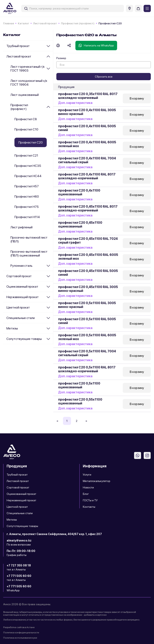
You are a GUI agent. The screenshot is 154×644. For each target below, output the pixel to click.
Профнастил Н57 (27, 186)
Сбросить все (104, 77)
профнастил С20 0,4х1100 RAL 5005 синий (87, 128)
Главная (9, 23)
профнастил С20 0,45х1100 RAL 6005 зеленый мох (88, 257)
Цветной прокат (18, 307)
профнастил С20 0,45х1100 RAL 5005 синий (88, 273)
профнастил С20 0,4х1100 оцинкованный (79, 192)
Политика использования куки (20, 638)
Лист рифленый (21, 227)
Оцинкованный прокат (22, 287)
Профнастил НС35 (28, 166)
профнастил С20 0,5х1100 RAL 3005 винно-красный (87, 305)
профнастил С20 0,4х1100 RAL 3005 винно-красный (87, 112)
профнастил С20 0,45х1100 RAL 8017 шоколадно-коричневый (88, 208)
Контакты (89, 507)
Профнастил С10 (26, 129)
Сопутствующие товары (24, 339)
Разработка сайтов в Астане (19, 627)
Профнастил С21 (26, 155)
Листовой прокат (45, 23)
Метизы (12, 328)
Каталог (23, 23)
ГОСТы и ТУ (90, 500)
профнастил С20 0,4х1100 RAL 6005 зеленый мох (87, 144)
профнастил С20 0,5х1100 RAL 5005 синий (87, 321)
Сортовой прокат (19, 276)
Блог (86, 494)
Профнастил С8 (26, 119)
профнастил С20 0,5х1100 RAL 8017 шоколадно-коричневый (87, 369)
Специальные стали (21, 318)
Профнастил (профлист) (78, 23)
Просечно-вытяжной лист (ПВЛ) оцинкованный (29, 253)
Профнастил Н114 (27, 217)
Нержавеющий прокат (23, 297)
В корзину (137, 98)
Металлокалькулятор (97, 481)
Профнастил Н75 (27, 207)
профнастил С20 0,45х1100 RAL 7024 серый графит (88, 241)
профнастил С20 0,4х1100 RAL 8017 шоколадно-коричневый (87, 176)
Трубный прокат (18, 46)
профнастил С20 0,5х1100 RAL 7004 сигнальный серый (87, 353)
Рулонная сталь (21, 266)
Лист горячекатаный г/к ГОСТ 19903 (28, 69)
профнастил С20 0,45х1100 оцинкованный (80, 225)
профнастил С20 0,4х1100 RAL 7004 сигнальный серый (87, 160)
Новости (88, 487)
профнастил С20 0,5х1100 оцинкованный (79, 385)
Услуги (87, 475)
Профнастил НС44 (28, 176)
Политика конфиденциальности (21, 633)
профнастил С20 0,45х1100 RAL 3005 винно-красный (88, 289)
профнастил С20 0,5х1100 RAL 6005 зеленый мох (87, 337)
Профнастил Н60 (27, 196)
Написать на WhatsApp (96, 45)
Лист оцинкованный (25, 95)
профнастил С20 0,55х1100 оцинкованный (80, 401)
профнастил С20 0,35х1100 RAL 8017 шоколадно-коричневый (88, 96)
